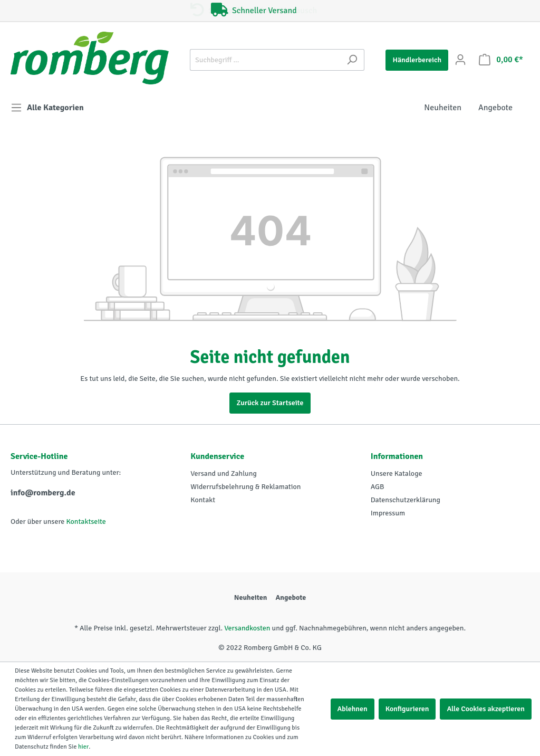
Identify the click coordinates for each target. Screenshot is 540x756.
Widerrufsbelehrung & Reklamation (245, 487)
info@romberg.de (43, 493)
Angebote (291, 597)
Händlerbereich (417, 60)
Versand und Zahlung (223, 473)
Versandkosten (247, 628)
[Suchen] (352, 60)
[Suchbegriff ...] (265, 60)
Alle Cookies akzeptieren (486, 709)
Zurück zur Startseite (270, 403)
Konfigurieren (407, 709)
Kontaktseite (86, 521)
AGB (378, 487)
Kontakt (203, 500)
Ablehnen (353, 709)
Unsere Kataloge (397, 473)
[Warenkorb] (501, 60)
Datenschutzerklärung (406, 500)
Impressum (388, 513)
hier (83, 747)
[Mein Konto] (460, 60)
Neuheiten (251, 597)
